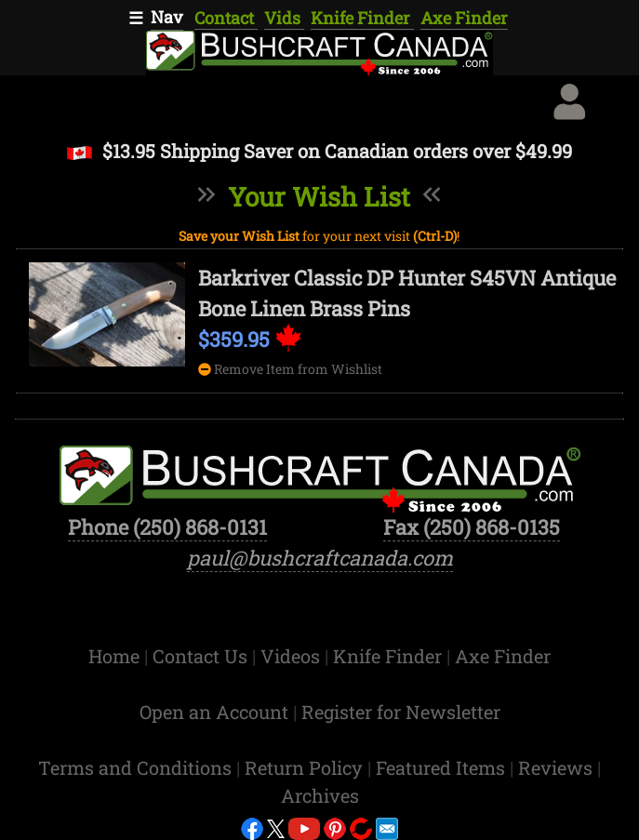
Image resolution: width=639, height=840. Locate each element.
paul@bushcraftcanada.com (320, 558)
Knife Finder (362, 18)
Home (116, 656)
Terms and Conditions (137, 767)
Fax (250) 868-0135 (472, 527)
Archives (320, 795)
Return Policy (306, 767)
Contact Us (202, 656)
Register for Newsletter (401, 712)
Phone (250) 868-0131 (167, 527)
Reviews (558, 767)
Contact (226, 18)
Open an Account (214, 712)
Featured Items (443, 767)
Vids (284, 18)
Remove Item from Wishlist (290, 369)
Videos (293, 656)
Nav (167, 17)
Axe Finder (464, 18)
